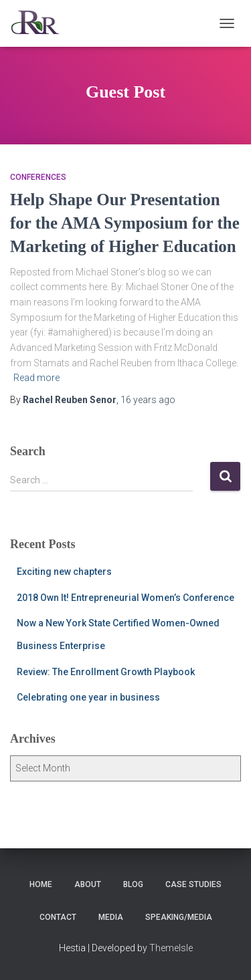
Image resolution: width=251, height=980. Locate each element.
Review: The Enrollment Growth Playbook (106, 672)
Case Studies (193, 884)
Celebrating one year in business (88, 697)
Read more (36, 378)
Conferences (38, 177)
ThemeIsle (171, 948)
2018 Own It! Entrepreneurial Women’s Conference (125, 598)
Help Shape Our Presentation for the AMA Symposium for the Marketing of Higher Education (125, 223)
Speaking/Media (179, 917)
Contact (58, 917)
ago (148, 400)
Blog (133, 884)
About (88, 884)
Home (41, 884)
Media (111, 917)
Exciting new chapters (64, 572)
